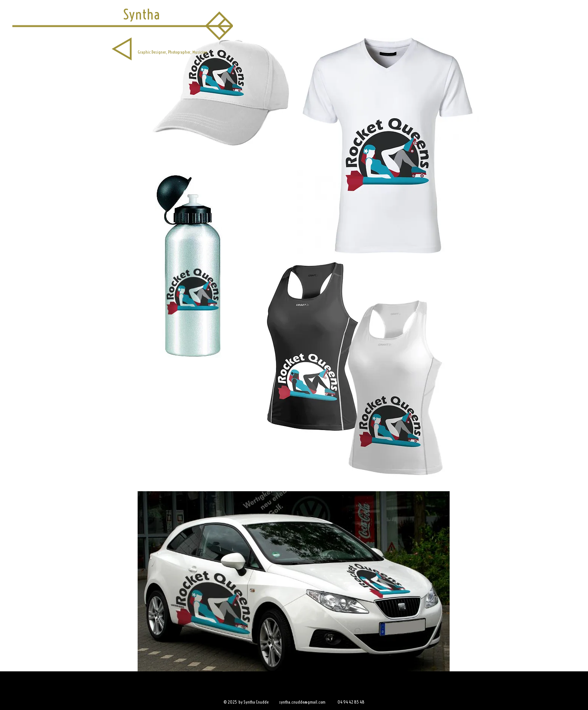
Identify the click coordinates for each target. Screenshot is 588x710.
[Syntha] (142, 14)
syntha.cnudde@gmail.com (302, 702)
